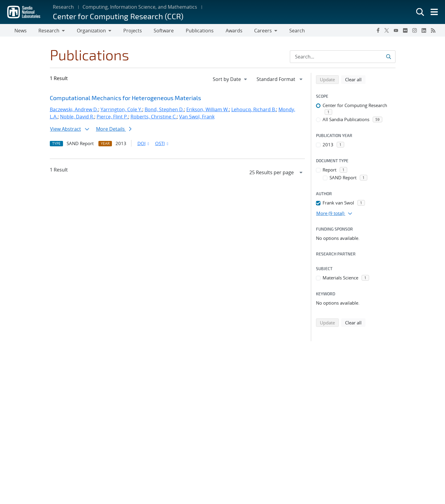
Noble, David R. (77, 118)
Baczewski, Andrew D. (74, 111)
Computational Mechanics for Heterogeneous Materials (125, 99)
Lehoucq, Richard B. (254, 111)
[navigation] (230, 80)
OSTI (162, 145)
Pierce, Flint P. (112, 118)
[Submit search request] (388, 58)
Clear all (355, 80)
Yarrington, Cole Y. (121, 111)
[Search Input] (343, 58)
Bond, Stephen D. (164, 111)
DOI (144, 145)
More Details (114, 130)
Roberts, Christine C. (154, 118)
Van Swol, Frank (197, 118)
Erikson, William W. (208, 111)
